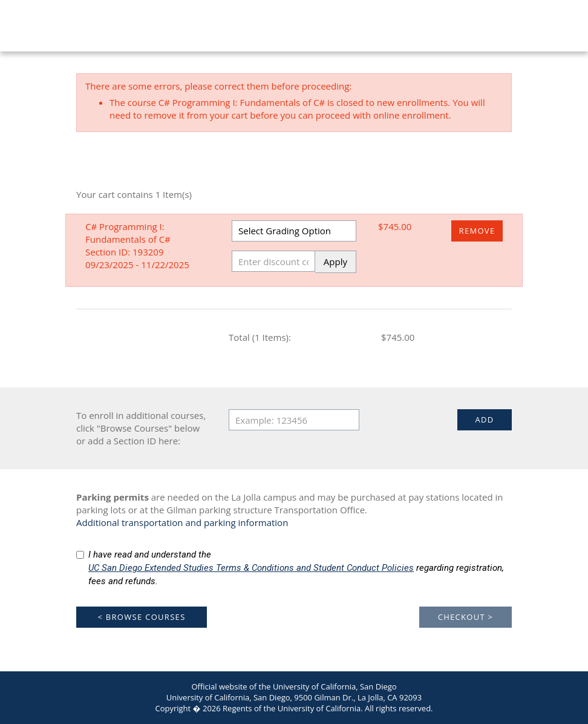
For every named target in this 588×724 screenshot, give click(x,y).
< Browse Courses (141, 617)
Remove (477, 231)
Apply (335, 262)
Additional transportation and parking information (182, 522)
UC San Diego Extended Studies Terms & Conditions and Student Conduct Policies (251, 568)
